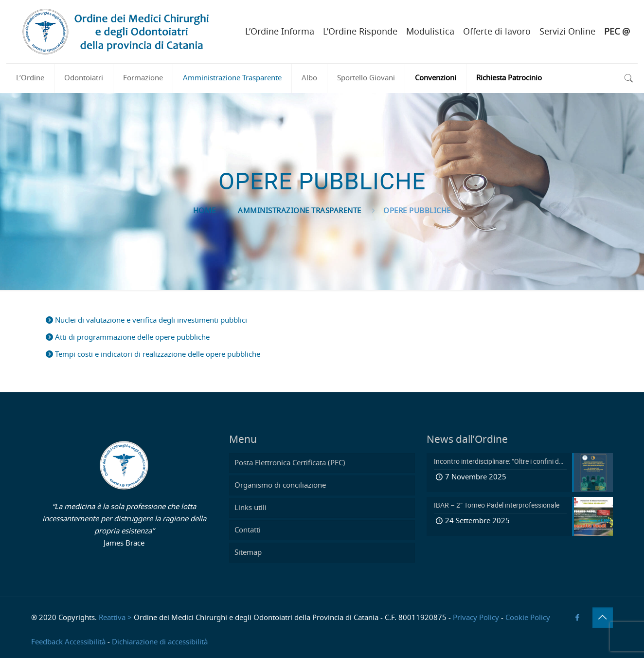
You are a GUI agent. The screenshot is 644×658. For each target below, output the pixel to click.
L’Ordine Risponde (360, 32)
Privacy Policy (476, 618)
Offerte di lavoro (497, 32)
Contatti (248, 530)
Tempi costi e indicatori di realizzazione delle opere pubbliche (153, 355)
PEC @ (617, 32)
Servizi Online (567, 32)
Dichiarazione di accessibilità (160, 642)
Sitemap (248, 553)
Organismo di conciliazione (280, 485)
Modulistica (430, 32)
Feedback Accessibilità (68, 642)
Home (205, 211)
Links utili (250, 508)
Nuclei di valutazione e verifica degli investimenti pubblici (146, 320)
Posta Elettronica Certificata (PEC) (290, 463)
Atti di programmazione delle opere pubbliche (128, 338)
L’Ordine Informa (280, 32)
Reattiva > (115, 618)
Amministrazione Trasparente (300, 211)
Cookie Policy (528, 618)
